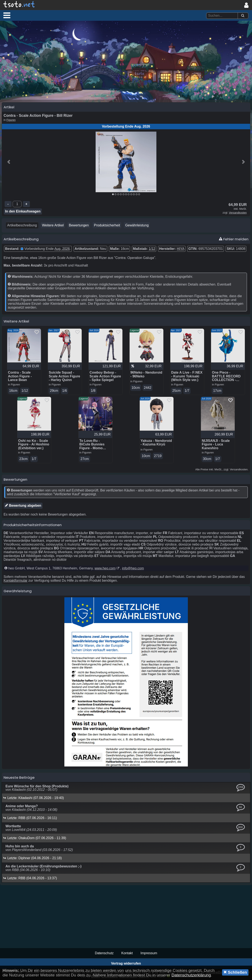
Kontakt (127, 953)
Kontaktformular (16, 581)
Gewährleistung (137, 225)
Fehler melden (234, 239)
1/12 (152, 249)
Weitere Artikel (53, 225)
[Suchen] (243, 16)
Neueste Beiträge (19, 777)
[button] (7, 15)
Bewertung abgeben (23, 505)
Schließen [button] (235, 972)
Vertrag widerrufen (126, 963)
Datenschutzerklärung (191, 975)
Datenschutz (104, 953)
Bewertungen (79, 225)
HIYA (181, 249)
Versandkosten (238, 213)
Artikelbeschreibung (22, 225)
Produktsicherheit (107, 225)
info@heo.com (133, 568)
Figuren (11, 120)
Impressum (149, 953)
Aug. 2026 (62, 249)
